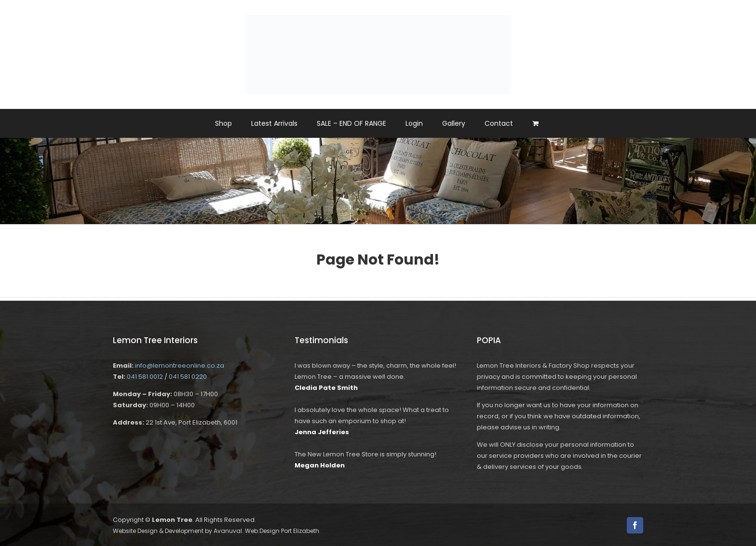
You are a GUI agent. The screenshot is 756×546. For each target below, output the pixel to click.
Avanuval (228, 531)
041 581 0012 (145, 377)
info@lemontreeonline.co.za (180, 366)
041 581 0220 (188, 377)
